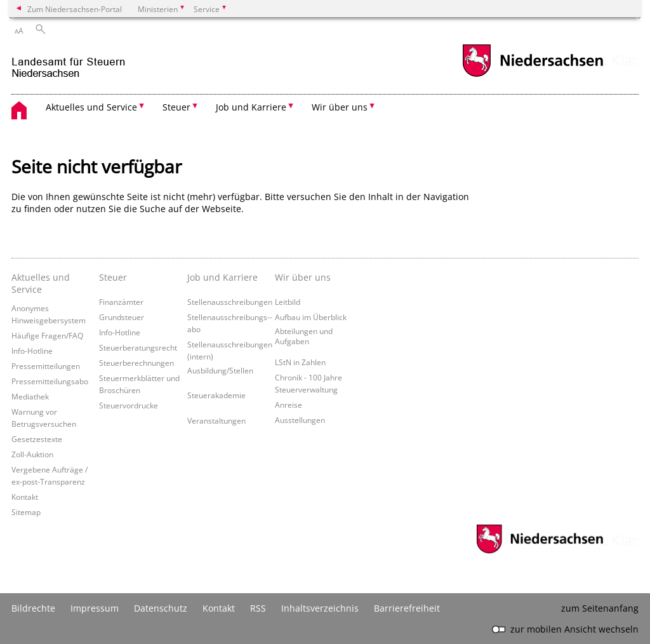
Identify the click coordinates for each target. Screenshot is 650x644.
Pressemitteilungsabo (50, 381)
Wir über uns (303, 277)
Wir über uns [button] (340, 107)
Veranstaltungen (216, 420)
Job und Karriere (222, 277)
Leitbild (288, 302)
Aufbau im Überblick (311, 317)
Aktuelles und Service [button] (91, 107)
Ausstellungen (300, 420)
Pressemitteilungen (46, 366)
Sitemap (26, 512)
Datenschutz (161, 608)
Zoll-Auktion (32, 454)
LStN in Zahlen (300, 362)
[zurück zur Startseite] (69, 63)
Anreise (289, 405)
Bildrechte (33, 608)
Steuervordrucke (129, 405)
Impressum (95, 608)
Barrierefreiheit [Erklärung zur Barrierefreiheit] (407, 608)
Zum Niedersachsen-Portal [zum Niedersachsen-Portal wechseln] (75, 9)
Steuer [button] (176, 107)
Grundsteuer (122, 317)
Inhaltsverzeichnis (320, 608)
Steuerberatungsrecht (138, 347)
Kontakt (25, 497)
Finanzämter (121, 302)
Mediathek (30, 396)
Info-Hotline (32, 351)
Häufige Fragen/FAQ (47, 335)
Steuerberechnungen (136, 363)
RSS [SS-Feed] (258, 608)
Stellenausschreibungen (230, 302)
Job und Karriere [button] (251, 107)
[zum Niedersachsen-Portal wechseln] (533, 75)
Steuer (113, 277)
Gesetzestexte (37, 439)
